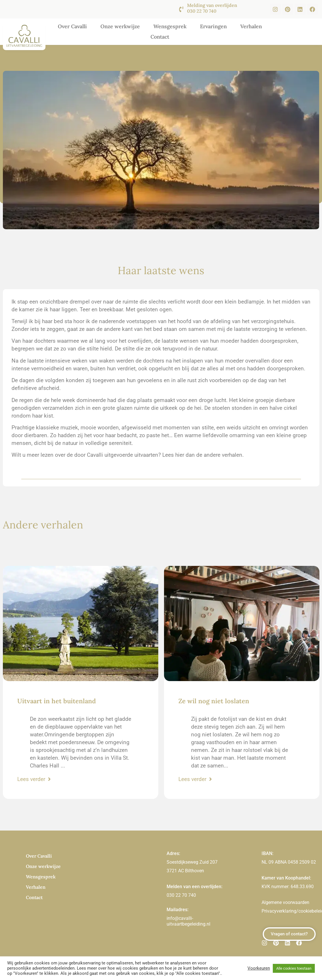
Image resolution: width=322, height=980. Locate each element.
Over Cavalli (72, 26)
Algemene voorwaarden (285, 902)
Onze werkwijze (120, 26)
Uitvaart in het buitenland (57, 701)
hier (180, 455)
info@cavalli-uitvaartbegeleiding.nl (188, 921)
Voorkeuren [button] (259, 968)
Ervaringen (213, 26)
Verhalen (251, 26)
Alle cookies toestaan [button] (294, 968)
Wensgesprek (170, 26)
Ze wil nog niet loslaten (214, 701)
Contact (160, 37)
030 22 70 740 (181, 895)
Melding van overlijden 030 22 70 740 (212, 8)
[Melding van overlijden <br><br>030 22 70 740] (181, 9)
